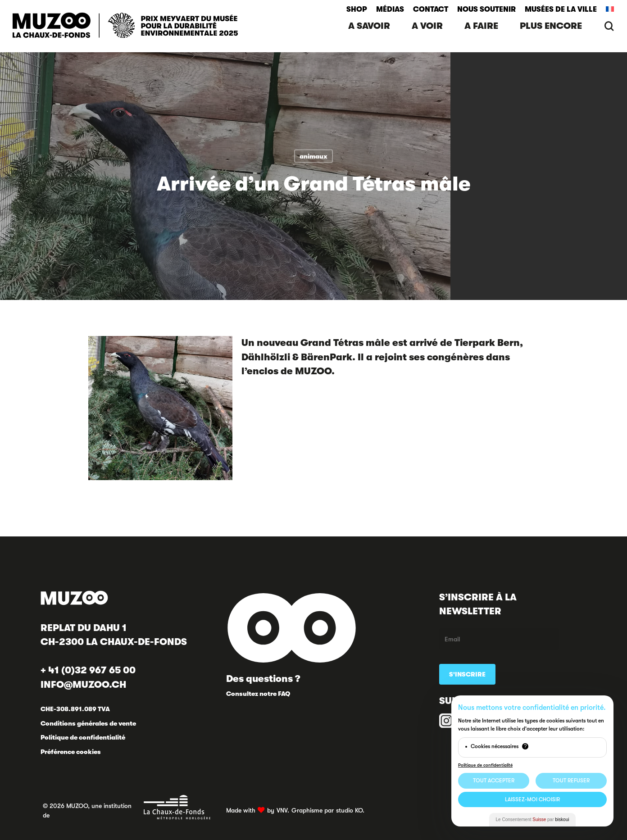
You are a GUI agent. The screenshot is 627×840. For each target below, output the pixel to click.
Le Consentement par (533, 820)
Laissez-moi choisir (532, 799)
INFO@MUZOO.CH (83, 685)
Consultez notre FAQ (258, 694)
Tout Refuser (571, 781)
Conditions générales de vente (88, 723)
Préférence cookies (71, 752)
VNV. (283, 810)
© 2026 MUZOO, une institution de (127, 807)
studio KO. (350, 810)
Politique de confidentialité (83, 737)
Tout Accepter (494, 781)
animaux (313, 156)
